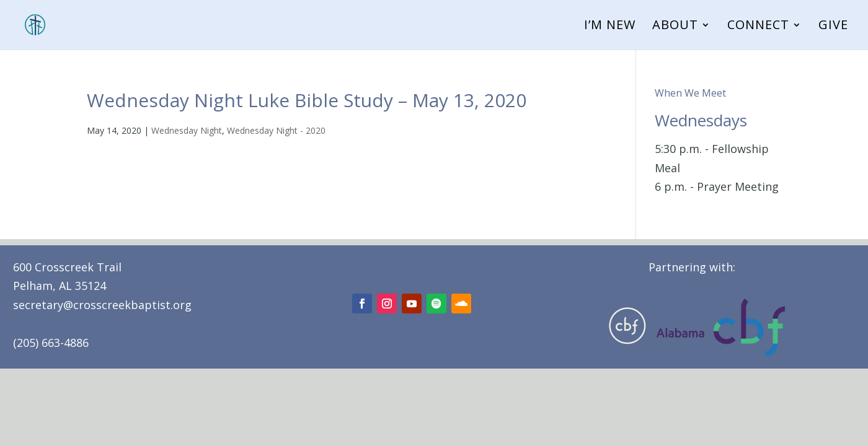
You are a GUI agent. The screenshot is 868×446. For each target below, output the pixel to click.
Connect (758, 27)
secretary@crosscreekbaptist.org (102, 305)
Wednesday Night (187, 130)
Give (833, 27)
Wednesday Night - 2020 (276, 130)
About (675, 27)
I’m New (610, 27)
